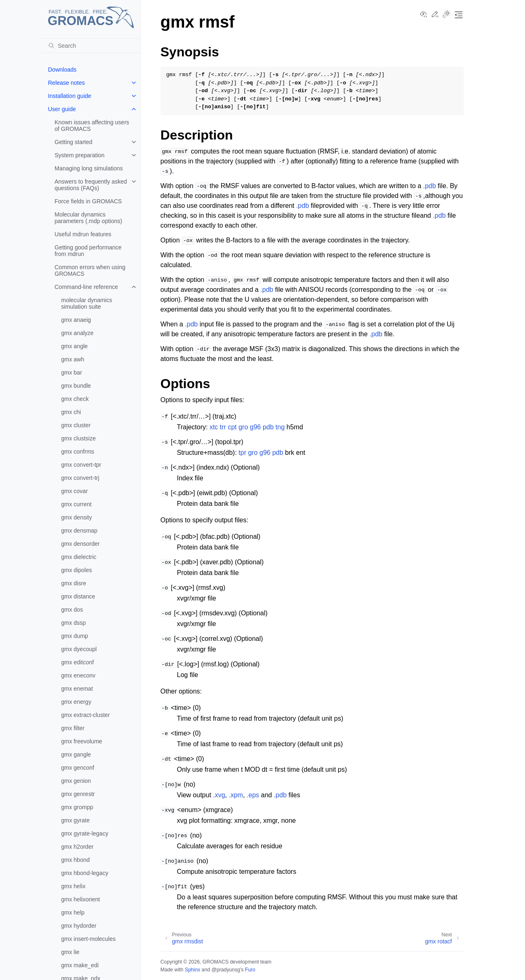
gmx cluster (76, 425)
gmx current (77, 504)
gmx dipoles (77, 570)
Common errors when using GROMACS (90, 270)
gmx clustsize (79, 438)
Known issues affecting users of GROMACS (92, 126)
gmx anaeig (76, 320)
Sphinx (192, 970)
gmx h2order (78, 847)
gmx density (77, 517)
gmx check (75, 399)
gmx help (73, 912)
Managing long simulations (89, 168)
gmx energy (76, 702)
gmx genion (76, 781)
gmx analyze (78, 333)
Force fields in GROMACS (88, 201)
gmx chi (71, 412)
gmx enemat (77, 689)
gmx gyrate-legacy (85, 833)
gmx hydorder (79, 926)
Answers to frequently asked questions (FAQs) (91, 185)
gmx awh (73, 359)
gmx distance (78, 596)
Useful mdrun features (83, 234)
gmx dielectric (79, 557)
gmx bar (72, 372)
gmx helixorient (81, 899)
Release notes (67, 83)
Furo (250, 970)
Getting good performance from (88, 251)
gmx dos (72, 610)
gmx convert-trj (80, 478)
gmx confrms (78, 452)
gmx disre (74, 583)
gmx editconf (78, 662)
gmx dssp (74, 623)
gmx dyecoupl (79, 649)
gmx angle (75, 346)
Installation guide (70, 96)
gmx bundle (76, 386)
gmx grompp (77, 807)
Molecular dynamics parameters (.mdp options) (89, 218)
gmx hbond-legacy (85, 873)
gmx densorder (80, 544)
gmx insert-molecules (89, 939)
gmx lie (70, 952)
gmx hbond (76, 860)
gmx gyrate (76, 820)
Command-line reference (86, 287)
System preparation (80, 155)
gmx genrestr (78, 794)
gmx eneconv (78, 675)
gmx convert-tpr (81, 465)
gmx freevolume (82, 741)
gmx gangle (76, 754)
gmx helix (73, 886)
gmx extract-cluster (86, 715)
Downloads (62, 70)
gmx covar (75, 491)
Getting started (74, 142)
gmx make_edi (80, 965)
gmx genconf (78, 768)
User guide (62, 109)
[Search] (91, 46)
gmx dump (75, 636)
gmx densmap (79, 531)
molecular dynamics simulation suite (87, 303)
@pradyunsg (226, 970)
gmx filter (73, 728)
